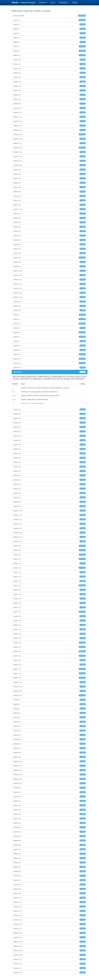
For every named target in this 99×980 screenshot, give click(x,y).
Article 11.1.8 (50, 933)
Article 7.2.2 (50, 594)
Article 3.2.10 (50, 271)
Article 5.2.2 (50, 427)
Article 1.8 (50, 51)
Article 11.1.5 (50, 920)
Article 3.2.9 (50, 266)
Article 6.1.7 (50, 497)
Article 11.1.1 (50, 902)
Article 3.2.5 (50, 249)
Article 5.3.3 (50, 458)
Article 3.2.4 (50, 244)
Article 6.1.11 (50, 515)
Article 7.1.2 (50, 563)
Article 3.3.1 (50, 306)
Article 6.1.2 (50, 475)
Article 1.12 (50, 68)
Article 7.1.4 (50, 572)
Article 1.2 (50, 24)
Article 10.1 (50, 854)
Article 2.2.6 (50, 192)
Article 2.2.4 (50, 183)
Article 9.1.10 (50, 761)
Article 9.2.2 (50, 792)
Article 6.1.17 (50, 541)
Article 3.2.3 (50, 240)
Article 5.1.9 (50, 418)
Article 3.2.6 (50, 253)
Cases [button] (53, 3)
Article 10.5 (50, 871)
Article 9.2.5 (50, 805)
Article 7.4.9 (50, 678)
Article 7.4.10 (50, 682)
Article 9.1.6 (50, 744)
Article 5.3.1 (50, 449)
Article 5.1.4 (50, 363)
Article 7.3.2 (50, 616)
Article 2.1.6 (50, 95)
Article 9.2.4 (50, 801)
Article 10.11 (50, 898)
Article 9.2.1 (50, 788)
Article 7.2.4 (50, 603)
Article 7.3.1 (50, 612)
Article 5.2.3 (50, 431)
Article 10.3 (50, 862)
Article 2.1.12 (50, 121)
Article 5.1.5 (50, 368)
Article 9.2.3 (50, 797)
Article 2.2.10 (50, 209)
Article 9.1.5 (50, 739)
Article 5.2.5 (50, 440)
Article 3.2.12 (50, 280)
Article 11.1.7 (50, 928)
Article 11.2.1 (50, 959)
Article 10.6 (50, 876)
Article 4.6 (50, 337)
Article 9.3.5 (50, 840)
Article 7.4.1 (50, 643)
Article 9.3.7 (50, 849)
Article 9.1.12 (50, 770)
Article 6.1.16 (50, 537)
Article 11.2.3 (50, 968)
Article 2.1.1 (50, 73)
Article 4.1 (50, 315)
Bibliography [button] (64, 3)
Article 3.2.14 (50, 288)
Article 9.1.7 (50, 748)
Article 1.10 (50, 60)
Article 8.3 (50, 709)
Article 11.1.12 (50, 950)
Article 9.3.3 (50, 832)
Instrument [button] (43, 3)
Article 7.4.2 (50, 647)
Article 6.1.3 (50, 480)
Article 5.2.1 (50, 423)
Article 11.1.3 (50, 911)
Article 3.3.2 (50, 310)
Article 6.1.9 (50, 506)
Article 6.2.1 (50, 546)
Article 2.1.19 (50, 152)
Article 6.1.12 (50, 519)
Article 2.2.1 (50, 170)
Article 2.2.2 (50, 174)
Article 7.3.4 (50, 625)
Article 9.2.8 (50, 818)
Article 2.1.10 (50, 112)
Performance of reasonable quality (32, 403)
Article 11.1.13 (50, 955)
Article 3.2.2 (50, 236)
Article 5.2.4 (50, 436)
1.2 (14, 403)
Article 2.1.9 (50, 108)
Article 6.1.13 (50, 524)
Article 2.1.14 (50, 130)
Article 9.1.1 (50, 722)
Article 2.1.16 (50, 139)
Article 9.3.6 (50, 845)
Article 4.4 (50, 328)
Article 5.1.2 (50, 354)
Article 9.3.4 (50, 836)
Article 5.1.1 (50, 350)
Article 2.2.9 (50, 205)
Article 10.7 (50, 880)
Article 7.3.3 (50, 621)
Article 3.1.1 (50, 214)
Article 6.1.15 (50, 533)
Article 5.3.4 (50, 462)
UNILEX (16, 3)
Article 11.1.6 (50, 924)
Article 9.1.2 (50, 726)
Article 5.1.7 (50, 409)
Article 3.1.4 (50, 227)
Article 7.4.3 (50, 651)
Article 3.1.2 (50, 218)
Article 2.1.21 (50, 161)
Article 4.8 (50, 346)
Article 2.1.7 (50, 99)
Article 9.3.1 (50, 823)
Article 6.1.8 (50, 502)
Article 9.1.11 (50, 766)
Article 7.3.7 (50, 638)
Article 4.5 (50, 332)
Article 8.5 (50, 717)
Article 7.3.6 (50, 634)
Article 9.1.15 (50, 783)
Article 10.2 (50, 858)
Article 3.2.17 (50, 302)
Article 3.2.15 (50, 293)
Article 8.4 (50, 713)
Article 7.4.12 (50, 691)
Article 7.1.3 (50, 568)
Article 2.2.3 (50, 178)
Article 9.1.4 (50, 735)
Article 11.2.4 (50, 972)
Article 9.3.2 (50, 827)
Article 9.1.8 (50, 753)
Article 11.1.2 (50, 906)
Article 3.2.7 (50, 258)
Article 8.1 (50, 700)
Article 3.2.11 (50, 275)
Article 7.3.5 (50, 629)
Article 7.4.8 (50, 673)
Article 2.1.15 (50, 134)
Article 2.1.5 (50, 90)
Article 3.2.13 (50, 284)
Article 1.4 (50, 33)
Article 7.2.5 (50, 607)
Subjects (75, 3)
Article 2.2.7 (50, 196)
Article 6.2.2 (50, 550)
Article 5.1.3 (50, 359)
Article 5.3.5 (50, 467)
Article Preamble (50, 16)
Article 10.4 (50, 867)
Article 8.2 (50, 704)
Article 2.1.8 (50, 104)
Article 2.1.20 (50, 156)
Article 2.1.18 (50, 148)
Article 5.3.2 (50, 453)
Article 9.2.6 (50, 810)
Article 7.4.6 (50, 665)
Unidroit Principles (28, 3)
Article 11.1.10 (50, 942)
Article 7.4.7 (50, 669)
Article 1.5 (50, 38)
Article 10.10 (50, 893)
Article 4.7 (50, 341)
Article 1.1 (50, 20)
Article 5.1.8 (50, 414)
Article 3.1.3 (50, 222)
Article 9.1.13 (50, 775)
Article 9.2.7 (50, 814)
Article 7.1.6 (50, 581)
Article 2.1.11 (50, 117)
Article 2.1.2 (50, 77)
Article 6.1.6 (50, 493)
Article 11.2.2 (50, 964)
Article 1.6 (50, 42)
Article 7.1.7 (50, 585)
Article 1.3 (50, 29)
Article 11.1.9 (50, 937)
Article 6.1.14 (50, 528)
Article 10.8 (50, 884)
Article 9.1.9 (50, 757)
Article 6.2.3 (50, 555)
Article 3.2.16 (50, 297)
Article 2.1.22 (50, 165)
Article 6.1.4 (50, 484)
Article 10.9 (50, 889)
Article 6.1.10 (50, 511)
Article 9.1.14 (50, 779)
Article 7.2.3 (50, 599)
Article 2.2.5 (50, 187)
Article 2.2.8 (50, 200)
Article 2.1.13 (50, 126)
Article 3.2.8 (50, 262)
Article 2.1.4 (50, 86)
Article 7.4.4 (50, 656)
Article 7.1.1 (50, 559)
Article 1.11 (50, 64)
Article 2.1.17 (50, 143)
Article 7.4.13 (50, 695)
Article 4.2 (50, 319)
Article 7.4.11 (50, 687)
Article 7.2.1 (50, 590)
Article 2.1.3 (50, 82)
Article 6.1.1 (50, 471)
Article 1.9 (50, 55)
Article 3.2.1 (50, 231)
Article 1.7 (50, 46)
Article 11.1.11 (50, 946)
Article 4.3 (50, 324)
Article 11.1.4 (50, 915)
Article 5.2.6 (50, 445)
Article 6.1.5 (50, 489)
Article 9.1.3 (50, 731)
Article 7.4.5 (50, 660)
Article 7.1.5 (50, 577)
